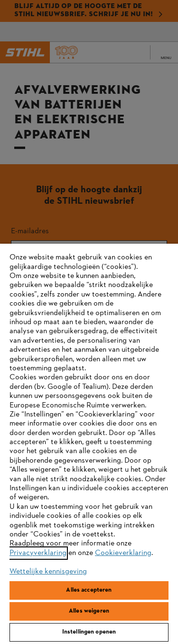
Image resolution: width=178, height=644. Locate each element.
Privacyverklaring (38, 553)
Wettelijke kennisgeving (48, 572)
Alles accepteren (89, 590)
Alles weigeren (89, 611)
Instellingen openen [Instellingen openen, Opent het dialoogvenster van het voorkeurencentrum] (89, 632)
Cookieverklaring (123, 553)
